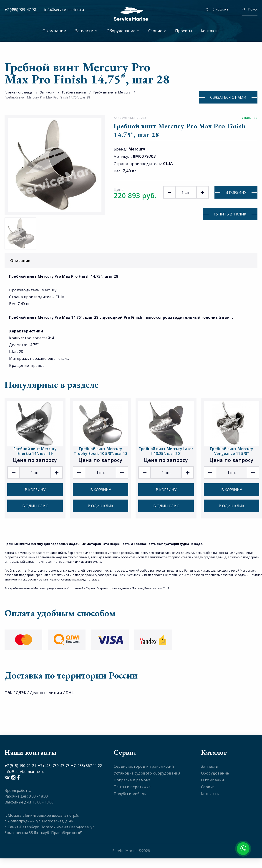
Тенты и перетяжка (132, 787)
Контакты (210, 31)
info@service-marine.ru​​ (64, 10)
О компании (54, 31)
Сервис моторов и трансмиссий (144, 766)
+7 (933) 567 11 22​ (87, 766)
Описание (132, 260)
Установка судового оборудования (147, 773)
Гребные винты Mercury (112, 92)
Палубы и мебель (130, 794)
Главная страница (19, 92)
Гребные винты (74, 92)
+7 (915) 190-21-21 (20, 766)
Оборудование (123, 31)
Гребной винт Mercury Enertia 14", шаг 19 (35, 451)
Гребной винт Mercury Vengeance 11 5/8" (232, 451)
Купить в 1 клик (230, 214)
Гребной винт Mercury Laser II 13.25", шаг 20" (166, 451)
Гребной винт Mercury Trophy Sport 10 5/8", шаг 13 (101, 451)
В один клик (35, 506)
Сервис (157, 31)
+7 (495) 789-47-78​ (54, 766)
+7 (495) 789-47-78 (20, 10)
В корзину (236, 192)
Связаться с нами (228, 97)
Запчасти (86, 31)
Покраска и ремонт (132, 780)
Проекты (184, 31)
